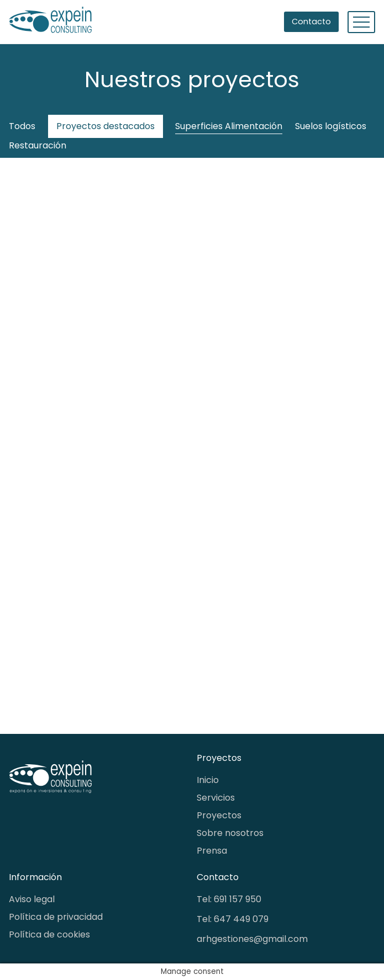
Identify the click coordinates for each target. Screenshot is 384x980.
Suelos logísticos (331, 126)
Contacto (311, 22)
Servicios (216, 798)
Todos (22, 126)
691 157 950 (238, 899)
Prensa (212, 851)
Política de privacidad (56, 917)
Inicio (208, 780)
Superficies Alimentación (229, 126)
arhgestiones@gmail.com (252, 939)
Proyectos (219, 815)
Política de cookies (49, 934)
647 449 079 (241, 919)
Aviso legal (32, 899)
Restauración (38, 145)
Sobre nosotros (230, 833)
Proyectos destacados (106, 126)
